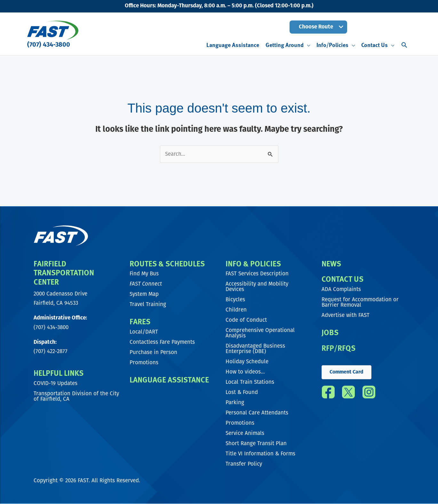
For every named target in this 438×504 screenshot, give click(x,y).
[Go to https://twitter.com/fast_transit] (349, 395)
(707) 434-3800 (49, 45)
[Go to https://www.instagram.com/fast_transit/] (369, 395)
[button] (318, 27)
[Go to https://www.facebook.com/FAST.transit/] (328, 395)
